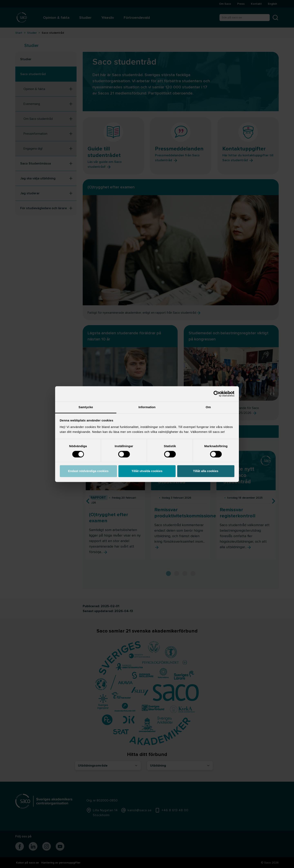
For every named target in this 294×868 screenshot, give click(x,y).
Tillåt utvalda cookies (147, 471)
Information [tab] (147, 407)
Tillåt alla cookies (206, 471)
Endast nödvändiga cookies (88, 471)
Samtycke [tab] (86, 407)
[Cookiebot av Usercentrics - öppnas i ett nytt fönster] (217, 394)
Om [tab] (208, 407)
